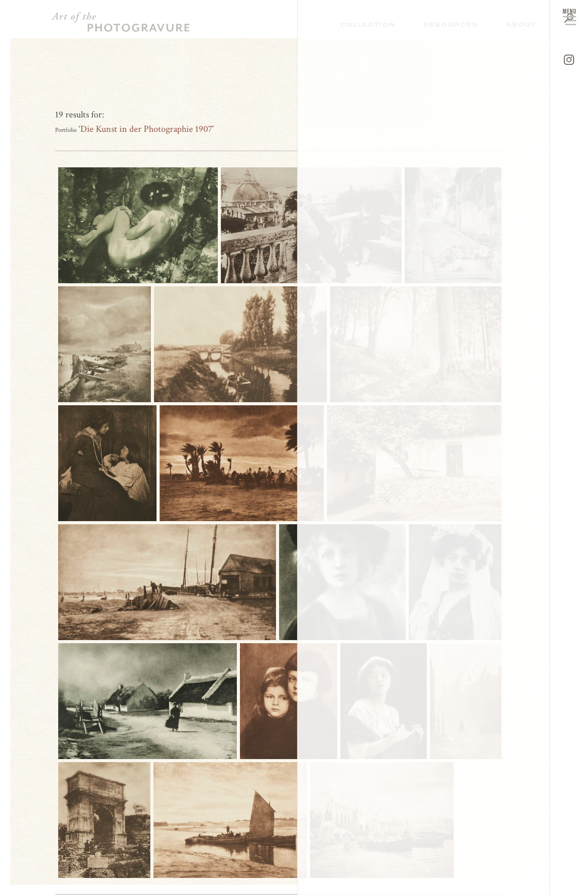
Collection (368, 25)
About (521, 25)
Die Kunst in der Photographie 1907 (146, 129)
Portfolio (66, 130)
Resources (451, 25)
